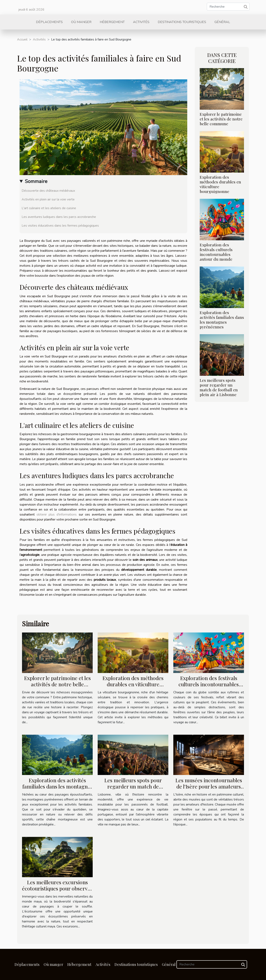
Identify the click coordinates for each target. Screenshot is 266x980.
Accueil (22, 39)
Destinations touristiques (182, 22)
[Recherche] (228, 7)
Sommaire (36, 181)
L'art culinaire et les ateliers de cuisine (49, 208)
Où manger (81, 22)
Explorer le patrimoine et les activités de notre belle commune (221, 119)
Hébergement (112, 22)
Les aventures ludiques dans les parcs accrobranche (59, 217)
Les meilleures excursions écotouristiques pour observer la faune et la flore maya (57, 888)
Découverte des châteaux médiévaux (48, 191)
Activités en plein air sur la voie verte (48, 199)
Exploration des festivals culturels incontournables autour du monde (216, 252)
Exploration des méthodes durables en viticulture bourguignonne (220, 184)
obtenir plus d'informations (57, 515)
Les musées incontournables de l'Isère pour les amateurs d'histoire (209, 786)
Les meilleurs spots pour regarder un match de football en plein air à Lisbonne (219, 387)
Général (222, 22)
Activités (141, 22)
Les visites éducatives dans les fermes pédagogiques (60, 226)
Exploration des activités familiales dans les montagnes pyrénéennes (222, 320)
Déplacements (49, 22)
